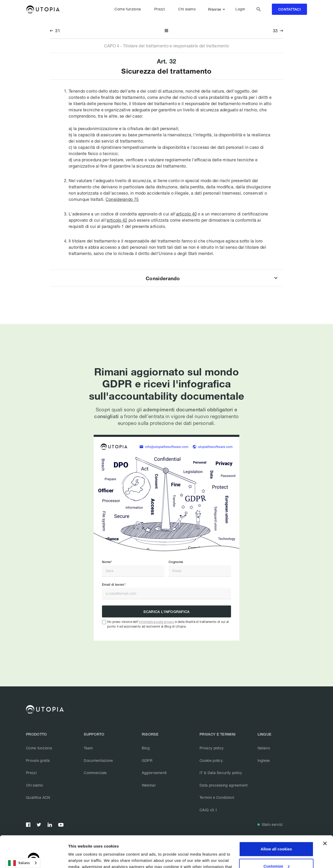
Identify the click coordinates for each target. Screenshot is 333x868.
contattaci (289, 9)
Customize (277, 836)
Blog (146, 748)
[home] (43, 9)
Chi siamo (187, 9)
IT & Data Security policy (221, 773)
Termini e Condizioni (217, 797)
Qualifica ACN (38, 797)
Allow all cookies (276, 819)
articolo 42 (117, 220)
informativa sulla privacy (157, 622)
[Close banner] (325, 814)
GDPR (147, 760)
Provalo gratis (38, 760)
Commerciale (95, 773)
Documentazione (98, 760)
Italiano (264, 748)
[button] (218, 9)
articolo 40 (186, 214)
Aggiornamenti (154, 773)
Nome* (107, 562)
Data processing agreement (224, 785)
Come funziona (128, 9)
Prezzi (160, 9)
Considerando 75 (122, 199)
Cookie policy (211, 760)
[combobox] (23, 863)
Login (240, 9)
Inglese (264, 760)
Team (88, 748)
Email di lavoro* (114, 585)
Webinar (149, 785)
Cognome (176, 562)
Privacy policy (212, 748)
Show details (80, 858)
